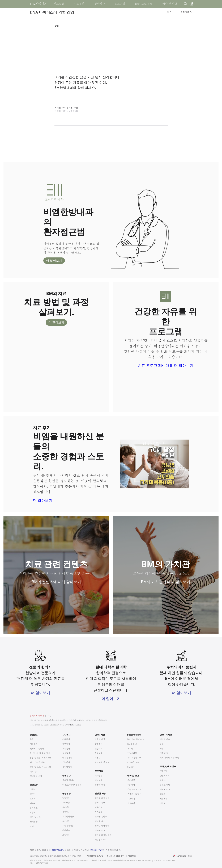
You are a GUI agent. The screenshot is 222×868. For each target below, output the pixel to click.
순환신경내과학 (134, 758)
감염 (32, 826)
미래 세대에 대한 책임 (169, 758)
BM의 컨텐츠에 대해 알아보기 (56, 582)
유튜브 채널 (165, 785)
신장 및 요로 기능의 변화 (41, 767)
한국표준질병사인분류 (72, 785)
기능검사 (66, 762)
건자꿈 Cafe (100, 830)
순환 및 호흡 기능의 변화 (41, 758)
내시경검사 (67, 758)
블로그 (163, 780)
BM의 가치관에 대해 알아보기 (166, 582)
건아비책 (99, 780)
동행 (162, 744)
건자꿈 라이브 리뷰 (103, 835)
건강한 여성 (100, 785)
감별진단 (99, 744)
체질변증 (66, 835)
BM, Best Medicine (136, 739)
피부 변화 (34, 772)
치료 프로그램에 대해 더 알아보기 (166, 365)
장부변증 (66, 830)
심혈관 (33, 789)
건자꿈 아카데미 (102, 826)
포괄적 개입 (100, 739)
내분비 (33, 803)
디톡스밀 (99, 807)
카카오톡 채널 (47, 720)
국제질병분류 (68, 780)
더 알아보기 (54, 260)
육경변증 (66, 812)
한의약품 (99, 753)
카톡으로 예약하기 (135, 789)
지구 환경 (164, 753)
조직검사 (66, 749)
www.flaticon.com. (73, 725)
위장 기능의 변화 (37, 762)
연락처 (163, 803)
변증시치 (99, 749)
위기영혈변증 (68, 817)
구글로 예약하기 (134, 794)
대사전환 (99, 776)
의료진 (163, 794)
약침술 (98, 758)
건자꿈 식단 (100, 803)
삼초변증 (66, 821)
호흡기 (33, 813)
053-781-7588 (84, 720)
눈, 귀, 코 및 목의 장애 (40, 753)
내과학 (130, 749)
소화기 (33, 799)
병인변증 (66, 803)
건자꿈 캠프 (100, 821)
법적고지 (129, 854)
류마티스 (34, 808)
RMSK (131, 767)
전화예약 (131, 785)
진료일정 (131, 799)
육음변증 (66, 807)
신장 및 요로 (35, 817)
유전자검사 (67, 767)
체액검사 (66, 744)
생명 (162, 749)
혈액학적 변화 (36, 776)
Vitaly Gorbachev (52, 725)
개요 (169, 12)
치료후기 (131, 803)
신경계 (33, 794)
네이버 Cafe (165, 789)
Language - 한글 (184, 856)
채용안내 (164, 799)
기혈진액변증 (68, 826)
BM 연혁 (163, 771)
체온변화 (34, 744)
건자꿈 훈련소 (101, 817)
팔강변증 (66, 798)
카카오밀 (99, 812)
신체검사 (66, 739)
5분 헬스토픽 (100, 840)
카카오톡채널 (58, 850)
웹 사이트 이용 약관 (116, 856)
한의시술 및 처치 (102, 762)
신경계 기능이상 (37, 749)
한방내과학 (132, 753)
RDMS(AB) (133, 762)
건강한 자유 (165, 739)
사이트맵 (132, 856)
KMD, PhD (132, 744)
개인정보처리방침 (95, 856)
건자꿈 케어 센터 (102, 798)
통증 (32, 739)
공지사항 (131, 780)
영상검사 (66, 753)
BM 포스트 (164, 776)
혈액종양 (34, 822)
